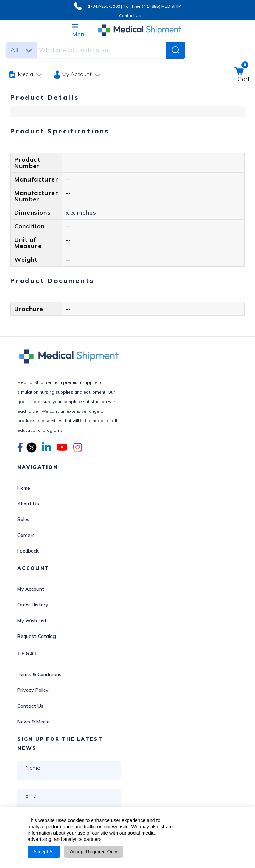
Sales (23, 519)
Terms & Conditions (39, 674)
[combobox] (97, 50)
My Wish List (32, 621)
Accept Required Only (93, 852)
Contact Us (130, 15)
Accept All (44, 852)
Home (24, 488)
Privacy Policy (33, 690)
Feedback (28, 551)
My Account (31, 589)
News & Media (33, 722)
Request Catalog (37, 636)
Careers (26, 535)
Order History (33, 605)
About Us (28, 504)
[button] (20, 448)
